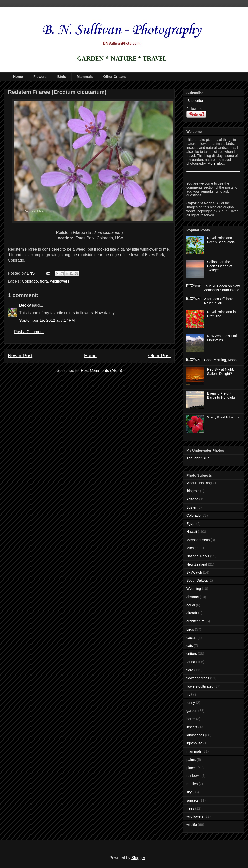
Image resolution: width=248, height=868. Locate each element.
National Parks (198, 556)
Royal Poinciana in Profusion (221, 314)
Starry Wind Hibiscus (223, 417)
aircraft (192, 613)
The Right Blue (198, 458)
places (191, 768)
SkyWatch (194, 572)
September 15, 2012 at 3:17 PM (47, 320)
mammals (194, 751)
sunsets (192, 800)
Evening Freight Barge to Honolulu (221, 396)
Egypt (191, 524)
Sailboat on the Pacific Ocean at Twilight (220, 266)
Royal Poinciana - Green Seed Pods (221, 240)
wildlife (192, 825)
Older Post (159, 356)
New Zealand (197, 564)
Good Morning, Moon (220, 360)
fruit (189, 694)
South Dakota (197, 580)
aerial (191, 605)
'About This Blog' (199, 483)
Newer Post (20, 356)
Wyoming (194, 589)
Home (18, 77)
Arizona (192, 499)
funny (191, 703)
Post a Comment (29, 332)
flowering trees (198, 678)
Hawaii (192, 532)
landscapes (195, 735)
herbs (191, 719)
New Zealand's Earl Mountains (222, 338)
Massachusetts (198, 540)
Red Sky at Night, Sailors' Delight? (221, 371)
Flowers (40, 77)
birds (190, 629)
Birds (62, 77)
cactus (191, 638)
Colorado (30, 281)
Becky (25, 305)
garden (192, 711)
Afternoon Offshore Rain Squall (219, 301)
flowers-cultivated (200, 686)
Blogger (138, 858)
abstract (193, 597)
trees (190, 808)
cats (190, 646)
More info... (216, 163)
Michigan (193, 548)
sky (189, 792)
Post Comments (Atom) (101, 370)
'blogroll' (193, 491)
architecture (196, 621)
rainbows (193, 776)
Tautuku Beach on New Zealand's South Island (222, 288)
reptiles (192, 784)
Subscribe (195, 101)
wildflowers (60, 281)
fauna (191, 662)
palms (191, 760)
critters (192, 654)
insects (192, 727)
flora (44, 281)
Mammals (85, 77)
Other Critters (114, 77)
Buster (191, 507)
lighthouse (194, 743)
